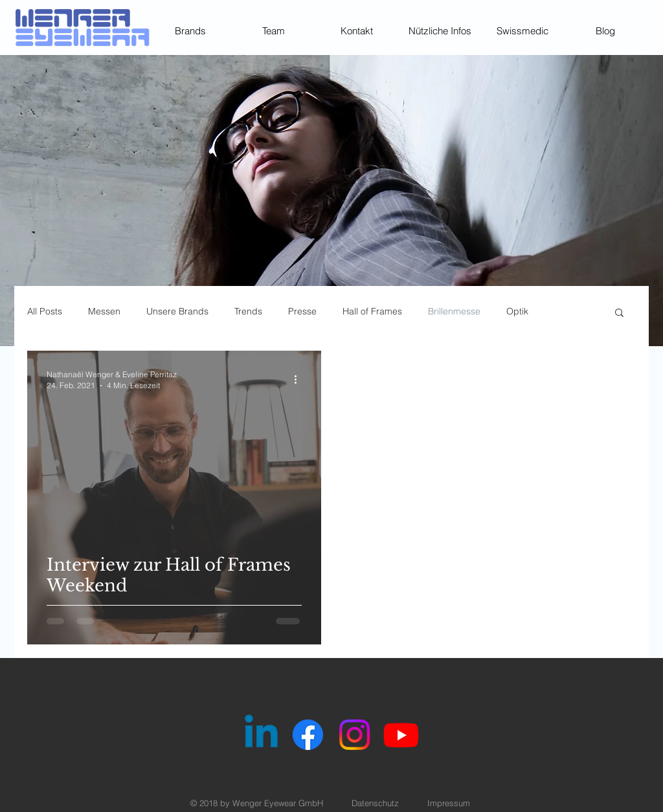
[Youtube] (401, 735)
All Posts (45, 311)
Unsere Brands (177, 311)
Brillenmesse (454, 311)
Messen (104, 311)
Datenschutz (375, 803)
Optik (517, 311)
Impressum (449, 803)
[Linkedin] (261, 735)
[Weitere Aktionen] (300, 379)
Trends (248, 311)
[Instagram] (354, 735)
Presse (302, 311)
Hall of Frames (372, 311)
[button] (619, 313)
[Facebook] (308, 735)
